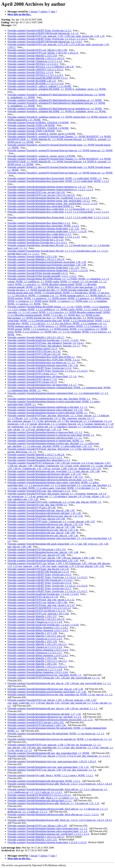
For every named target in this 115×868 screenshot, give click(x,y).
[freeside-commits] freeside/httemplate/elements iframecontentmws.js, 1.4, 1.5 (47, 187)
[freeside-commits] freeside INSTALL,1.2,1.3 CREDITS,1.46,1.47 (41, 67)
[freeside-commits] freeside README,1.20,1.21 (32, 81)
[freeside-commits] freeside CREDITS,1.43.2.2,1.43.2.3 (36, 70)
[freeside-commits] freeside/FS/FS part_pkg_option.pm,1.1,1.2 (39, 491)
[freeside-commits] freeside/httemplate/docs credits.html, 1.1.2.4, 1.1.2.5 (44, 237)
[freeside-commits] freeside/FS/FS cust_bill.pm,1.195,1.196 (38, 602)
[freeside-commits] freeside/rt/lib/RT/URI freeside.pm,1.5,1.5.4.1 (40, 580)
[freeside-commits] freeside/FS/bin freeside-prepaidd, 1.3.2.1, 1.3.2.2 (42, 276)
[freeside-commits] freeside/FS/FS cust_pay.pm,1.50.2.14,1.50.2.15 (41, 195)
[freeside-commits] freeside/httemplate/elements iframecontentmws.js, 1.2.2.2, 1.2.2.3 (51, 189)
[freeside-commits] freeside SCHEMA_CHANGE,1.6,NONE (38, 123)
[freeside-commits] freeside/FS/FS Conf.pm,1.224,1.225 (36, 722)
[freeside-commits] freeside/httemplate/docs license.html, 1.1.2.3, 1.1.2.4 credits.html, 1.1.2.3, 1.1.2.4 (58, 217)
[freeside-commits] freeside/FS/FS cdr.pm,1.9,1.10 (33, 597)
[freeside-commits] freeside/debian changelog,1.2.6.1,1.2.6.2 (38, 628)
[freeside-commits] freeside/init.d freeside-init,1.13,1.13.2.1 (37, 242)
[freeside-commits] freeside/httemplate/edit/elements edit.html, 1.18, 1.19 (44, 474)
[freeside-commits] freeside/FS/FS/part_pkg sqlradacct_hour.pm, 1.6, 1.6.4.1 (46, 343)
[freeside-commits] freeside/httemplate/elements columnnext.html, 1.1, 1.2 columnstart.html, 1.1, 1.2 (58, 393)
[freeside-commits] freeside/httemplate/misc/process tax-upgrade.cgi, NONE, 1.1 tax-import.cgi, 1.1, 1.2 (60, 739)
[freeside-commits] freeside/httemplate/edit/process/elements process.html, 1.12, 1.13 (50, 720)
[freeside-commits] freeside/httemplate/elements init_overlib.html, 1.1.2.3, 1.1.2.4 (49, 198)
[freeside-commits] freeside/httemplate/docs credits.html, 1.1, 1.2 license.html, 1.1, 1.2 (51, 209)
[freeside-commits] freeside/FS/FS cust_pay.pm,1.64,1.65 (36, 192)
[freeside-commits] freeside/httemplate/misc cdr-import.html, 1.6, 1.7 (42, 385)
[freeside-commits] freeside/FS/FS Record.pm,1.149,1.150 (37, 725)
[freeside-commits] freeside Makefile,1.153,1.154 (32, 56)
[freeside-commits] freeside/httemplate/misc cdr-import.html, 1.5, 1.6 (42, 376)
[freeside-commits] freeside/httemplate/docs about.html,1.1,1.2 (39, 223)
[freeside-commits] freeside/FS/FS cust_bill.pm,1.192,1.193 (38, 50)
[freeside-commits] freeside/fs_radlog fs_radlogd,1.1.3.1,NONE (40, 86)
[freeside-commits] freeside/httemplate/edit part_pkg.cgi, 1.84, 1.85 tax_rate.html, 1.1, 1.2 (53, 708)
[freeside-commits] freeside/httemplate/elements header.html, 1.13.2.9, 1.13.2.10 (48, 270)
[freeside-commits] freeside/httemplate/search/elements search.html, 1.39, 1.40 (47, 265)
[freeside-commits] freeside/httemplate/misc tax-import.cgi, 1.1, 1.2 (41, 362)
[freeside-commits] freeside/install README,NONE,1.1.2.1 (38, 78)
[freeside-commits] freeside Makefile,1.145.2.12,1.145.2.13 (37, 667)
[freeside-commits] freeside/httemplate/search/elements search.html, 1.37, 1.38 (47, 692)
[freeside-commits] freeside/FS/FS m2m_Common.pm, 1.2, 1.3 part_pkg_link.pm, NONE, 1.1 (55, 502)
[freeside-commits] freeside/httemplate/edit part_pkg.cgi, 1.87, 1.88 (41, 527)
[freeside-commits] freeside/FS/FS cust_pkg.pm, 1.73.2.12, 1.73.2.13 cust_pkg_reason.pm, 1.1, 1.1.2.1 (59, 756)
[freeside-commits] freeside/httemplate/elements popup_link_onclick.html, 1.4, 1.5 (49, 201)
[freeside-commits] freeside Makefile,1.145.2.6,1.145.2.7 (36, 337)
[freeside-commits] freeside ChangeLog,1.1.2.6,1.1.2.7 (35, 653)
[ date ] (53, 12)
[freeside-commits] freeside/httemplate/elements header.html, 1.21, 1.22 (44, 229)
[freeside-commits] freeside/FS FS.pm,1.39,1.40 (32, 508)
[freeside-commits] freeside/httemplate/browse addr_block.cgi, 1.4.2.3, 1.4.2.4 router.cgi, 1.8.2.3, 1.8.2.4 (60, 784)
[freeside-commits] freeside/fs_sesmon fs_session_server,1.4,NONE (42, 134)
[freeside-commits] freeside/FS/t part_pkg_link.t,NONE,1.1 (37, 505)
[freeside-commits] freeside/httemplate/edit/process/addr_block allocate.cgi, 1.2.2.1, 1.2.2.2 (53, 814)
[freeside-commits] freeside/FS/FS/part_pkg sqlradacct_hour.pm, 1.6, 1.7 (44, 346)
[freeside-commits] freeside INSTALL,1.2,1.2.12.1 (33, 64)
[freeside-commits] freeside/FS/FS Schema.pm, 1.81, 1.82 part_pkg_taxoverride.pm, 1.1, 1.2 (54, 678)
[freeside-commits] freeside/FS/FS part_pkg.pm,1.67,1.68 (36, 555)
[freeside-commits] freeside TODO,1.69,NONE (31, 125)
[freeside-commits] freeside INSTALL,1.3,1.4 (31, 72)
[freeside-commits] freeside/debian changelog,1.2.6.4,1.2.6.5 (38, 655)
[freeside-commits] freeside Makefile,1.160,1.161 (32, 664)
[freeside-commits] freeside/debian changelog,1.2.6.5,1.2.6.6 (38, 672)
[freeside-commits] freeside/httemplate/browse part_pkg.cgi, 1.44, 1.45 (43, 535)
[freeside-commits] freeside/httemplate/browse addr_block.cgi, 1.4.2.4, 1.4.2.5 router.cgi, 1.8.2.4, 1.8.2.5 (60, 820)
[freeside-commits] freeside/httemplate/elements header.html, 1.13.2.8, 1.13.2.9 (47, 842)
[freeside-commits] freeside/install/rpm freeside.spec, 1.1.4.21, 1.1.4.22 (43, 340)
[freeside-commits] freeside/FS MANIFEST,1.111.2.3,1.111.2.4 (39, 608)
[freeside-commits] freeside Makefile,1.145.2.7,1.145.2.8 (36, 455)
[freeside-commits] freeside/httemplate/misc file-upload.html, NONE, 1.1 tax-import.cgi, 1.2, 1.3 (56, 734)
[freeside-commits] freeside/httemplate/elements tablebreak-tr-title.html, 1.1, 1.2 (48, 407)
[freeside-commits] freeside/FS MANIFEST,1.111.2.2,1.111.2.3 (39, 795)
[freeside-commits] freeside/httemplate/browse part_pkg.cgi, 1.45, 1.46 (43, 552)
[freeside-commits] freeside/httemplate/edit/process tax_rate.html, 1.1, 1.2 (45, 717)
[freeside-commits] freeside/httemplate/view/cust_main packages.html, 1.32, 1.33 (48, 767)
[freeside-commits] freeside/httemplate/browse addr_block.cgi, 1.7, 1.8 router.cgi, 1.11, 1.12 (54, 803)
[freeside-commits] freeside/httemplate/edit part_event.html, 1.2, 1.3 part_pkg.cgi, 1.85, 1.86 (54, 471)
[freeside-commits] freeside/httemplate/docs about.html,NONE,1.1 (41, 206)
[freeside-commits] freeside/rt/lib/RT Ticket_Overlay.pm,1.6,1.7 (40, 588)
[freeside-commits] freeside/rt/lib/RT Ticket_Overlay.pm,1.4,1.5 (40, 575)
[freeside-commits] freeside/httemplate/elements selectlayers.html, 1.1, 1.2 (45, 438)
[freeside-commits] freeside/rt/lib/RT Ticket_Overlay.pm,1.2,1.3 (40, 30)
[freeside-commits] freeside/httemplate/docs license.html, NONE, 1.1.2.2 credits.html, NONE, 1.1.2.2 (58, 181)
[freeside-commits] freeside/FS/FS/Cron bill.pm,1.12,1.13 (37, 611)
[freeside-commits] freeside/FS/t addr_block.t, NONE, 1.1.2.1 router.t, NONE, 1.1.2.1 (51, 775)
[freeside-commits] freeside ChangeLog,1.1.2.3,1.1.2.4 (35, 622)
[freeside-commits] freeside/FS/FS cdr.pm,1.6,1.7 (32, 374)
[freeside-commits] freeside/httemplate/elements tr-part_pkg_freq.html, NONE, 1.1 (49, 399)
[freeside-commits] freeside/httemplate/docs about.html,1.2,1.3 (39, 460)
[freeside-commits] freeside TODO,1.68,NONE (31, 131)
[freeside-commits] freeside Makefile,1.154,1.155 (32, 840)
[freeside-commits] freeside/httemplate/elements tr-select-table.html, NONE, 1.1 (48, 413)
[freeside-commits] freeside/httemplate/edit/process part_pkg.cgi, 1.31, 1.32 (45, 516)
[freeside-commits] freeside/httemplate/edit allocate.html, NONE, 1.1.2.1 (44, 781)
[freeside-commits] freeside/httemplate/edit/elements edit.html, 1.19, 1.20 (44, 513)
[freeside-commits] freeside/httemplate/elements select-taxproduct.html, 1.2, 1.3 (48, 828)
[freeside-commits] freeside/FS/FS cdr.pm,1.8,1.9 (32, 382)
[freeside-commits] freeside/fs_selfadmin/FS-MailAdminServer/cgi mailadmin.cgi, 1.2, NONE (55, 100)
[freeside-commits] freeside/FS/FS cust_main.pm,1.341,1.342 (38, 614)
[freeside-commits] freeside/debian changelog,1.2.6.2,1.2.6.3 (38, 630)
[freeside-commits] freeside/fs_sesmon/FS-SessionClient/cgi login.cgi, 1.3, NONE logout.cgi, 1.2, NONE (60, 150)
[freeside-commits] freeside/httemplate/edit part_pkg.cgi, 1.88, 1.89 (41, 533)
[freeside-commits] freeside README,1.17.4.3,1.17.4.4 (36, 83)
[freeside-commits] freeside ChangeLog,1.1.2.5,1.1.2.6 (35, 647)
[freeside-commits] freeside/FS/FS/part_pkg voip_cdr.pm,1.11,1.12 (41, 600)
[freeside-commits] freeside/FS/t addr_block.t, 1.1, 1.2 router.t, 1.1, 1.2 (43, 798)
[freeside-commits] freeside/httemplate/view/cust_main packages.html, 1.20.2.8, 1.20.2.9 (52, 761)
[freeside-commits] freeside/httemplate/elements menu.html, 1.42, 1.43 (43, 561)
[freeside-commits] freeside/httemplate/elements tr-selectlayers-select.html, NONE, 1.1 (51, 435)
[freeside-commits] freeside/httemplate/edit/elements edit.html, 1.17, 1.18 (44, 714)
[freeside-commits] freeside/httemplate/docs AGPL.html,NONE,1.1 (41, 357)
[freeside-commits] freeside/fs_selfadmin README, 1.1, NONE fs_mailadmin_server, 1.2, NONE (57, 89)
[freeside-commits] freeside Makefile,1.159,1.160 (32, 658)
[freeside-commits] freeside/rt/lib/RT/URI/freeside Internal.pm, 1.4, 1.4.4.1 (45, 42)
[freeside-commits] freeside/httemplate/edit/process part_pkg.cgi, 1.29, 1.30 (45, 689)
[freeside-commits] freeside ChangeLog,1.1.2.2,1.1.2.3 (35, 457)
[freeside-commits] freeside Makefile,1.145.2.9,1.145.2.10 (37, 636)
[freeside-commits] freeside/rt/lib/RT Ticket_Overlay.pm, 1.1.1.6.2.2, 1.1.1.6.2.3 (48, 39)
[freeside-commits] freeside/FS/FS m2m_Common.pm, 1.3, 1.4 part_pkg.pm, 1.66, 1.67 (51, 521)
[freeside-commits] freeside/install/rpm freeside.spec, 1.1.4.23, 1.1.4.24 (43, 625)
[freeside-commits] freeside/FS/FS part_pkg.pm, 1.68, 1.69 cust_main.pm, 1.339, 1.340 (51, 558)
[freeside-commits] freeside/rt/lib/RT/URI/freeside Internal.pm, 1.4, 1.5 (43, 33)
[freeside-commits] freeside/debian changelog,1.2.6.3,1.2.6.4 (38, 650)
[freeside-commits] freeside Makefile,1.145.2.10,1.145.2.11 (37, 644)
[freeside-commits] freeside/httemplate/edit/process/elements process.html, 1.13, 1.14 (50, 480)
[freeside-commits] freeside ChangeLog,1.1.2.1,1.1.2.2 (35, 61)
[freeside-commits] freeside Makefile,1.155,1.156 (32, 256)
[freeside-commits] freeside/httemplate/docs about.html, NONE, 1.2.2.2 (43, 226)
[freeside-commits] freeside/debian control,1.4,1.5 (33, 349)
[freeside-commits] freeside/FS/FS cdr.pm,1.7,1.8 (32, 379)
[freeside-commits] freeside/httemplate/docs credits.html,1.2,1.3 (40, 234)
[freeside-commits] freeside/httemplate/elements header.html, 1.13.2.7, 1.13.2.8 (47, 231)
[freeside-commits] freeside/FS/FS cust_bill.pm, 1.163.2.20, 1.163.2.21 (43, 53)
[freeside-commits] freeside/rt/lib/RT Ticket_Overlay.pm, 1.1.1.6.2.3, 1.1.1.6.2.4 (48, 371)
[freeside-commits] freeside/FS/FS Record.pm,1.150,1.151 (37, 549)
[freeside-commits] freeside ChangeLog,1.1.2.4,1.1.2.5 (35, 639)
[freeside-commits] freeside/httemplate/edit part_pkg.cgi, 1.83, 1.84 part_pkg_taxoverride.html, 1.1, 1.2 (59, 683)
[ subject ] (44, 12)
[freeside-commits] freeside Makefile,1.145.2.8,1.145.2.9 (36, 619)
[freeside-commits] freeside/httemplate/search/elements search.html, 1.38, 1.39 (47, 262)
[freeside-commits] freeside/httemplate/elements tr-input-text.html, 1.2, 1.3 (45, 432)
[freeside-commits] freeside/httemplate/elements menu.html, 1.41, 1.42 (43, 365)
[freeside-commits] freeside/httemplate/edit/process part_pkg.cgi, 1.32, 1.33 (45, 524)
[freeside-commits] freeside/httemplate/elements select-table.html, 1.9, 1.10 (45, 410)
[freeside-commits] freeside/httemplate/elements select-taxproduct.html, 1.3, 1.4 (48, 831)
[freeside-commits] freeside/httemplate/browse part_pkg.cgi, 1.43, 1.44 (43, 530)
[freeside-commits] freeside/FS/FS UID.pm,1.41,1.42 (34, 351)
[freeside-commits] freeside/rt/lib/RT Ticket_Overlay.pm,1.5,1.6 (40, 583)
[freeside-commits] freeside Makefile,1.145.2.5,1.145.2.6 (36, 259)
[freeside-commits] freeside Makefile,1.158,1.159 (32, 641)
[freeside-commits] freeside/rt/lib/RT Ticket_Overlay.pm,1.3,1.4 (40, 368)
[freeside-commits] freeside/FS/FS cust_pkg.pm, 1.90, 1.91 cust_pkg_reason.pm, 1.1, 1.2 (52, 770)
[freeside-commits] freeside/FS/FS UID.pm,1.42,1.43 (34, 354)
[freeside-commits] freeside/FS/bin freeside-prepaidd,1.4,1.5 (38, 273)
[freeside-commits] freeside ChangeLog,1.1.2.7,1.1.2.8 (35, 669)
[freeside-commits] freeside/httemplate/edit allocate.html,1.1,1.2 (40, 800)
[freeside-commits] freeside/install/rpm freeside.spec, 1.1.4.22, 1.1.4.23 (43, 594)
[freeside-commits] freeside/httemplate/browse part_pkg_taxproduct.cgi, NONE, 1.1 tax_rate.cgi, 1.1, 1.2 (60, 694)
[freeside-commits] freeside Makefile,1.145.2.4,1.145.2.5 (36, 837)
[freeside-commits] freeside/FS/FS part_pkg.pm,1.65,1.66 (36, 519)
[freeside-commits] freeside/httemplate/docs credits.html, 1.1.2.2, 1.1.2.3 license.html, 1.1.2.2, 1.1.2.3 (58, 212)
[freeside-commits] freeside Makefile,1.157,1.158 (32, 633)
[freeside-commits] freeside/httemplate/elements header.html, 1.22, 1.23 (44, 268)
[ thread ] (34, 12)
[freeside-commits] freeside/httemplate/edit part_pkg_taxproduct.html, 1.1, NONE (49, 753)
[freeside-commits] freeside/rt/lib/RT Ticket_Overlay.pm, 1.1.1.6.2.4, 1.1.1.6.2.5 (48, 577)
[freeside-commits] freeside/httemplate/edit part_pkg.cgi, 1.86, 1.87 (41, 510)
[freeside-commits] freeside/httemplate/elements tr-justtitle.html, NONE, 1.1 (46, 441)
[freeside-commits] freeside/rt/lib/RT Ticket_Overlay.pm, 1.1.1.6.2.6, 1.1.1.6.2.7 (48, 591)
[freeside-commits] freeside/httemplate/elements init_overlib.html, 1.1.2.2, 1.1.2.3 (49, 834)
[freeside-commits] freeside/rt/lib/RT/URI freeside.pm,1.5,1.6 (38, 572)
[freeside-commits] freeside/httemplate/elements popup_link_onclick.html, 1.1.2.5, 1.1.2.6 (53, 203)
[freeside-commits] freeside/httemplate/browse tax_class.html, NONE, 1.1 (45, 675)
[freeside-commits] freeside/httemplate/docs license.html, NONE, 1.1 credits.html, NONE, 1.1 (55, 178)
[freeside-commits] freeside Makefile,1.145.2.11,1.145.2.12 (37, 661)
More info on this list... (19, 14)
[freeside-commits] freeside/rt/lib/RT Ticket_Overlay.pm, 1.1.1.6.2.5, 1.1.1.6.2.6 (48, 586)
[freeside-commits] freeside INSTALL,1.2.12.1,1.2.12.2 (36, 75)
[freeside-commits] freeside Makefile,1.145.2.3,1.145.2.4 (36, 58)
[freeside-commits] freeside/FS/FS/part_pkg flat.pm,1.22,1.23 (38, 569)
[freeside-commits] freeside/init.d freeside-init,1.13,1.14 (36, 240)
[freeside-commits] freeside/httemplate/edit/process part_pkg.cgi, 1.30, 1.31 (45, 477)
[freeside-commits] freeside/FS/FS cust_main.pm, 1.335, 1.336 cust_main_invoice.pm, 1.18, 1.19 (56, 36)
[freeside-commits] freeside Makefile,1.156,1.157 (32, 616)
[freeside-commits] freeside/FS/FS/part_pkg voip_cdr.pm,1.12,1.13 (41, 605)
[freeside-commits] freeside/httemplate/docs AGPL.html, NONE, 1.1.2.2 (44, 360)
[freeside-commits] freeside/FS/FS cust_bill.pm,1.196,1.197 (38, 826)
